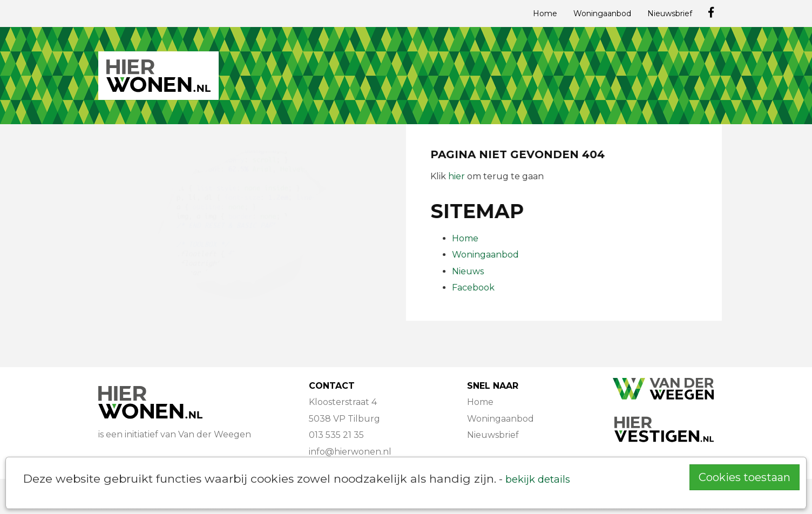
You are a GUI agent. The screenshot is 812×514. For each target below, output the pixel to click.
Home (545, 13)
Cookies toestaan (745, 477)
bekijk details (538, 479)
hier (457, 176)
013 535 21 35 (336, 435)
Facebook (474, 288)
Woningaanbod (602, 13)
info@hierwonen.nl (350, 452)
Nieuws (468, 271)
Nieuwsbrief (670, 13)
